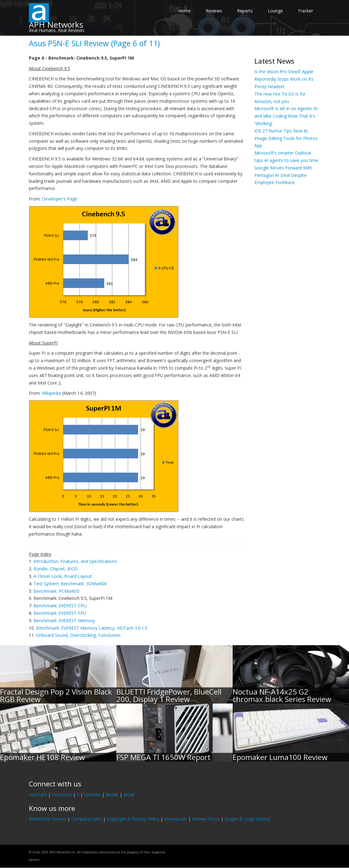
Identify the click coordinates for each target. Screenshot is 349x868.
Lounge (275, 11)
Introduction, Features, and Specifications (75, 561)
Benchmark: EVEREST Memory (64, 621)
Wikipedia (51, 393)
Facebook (62, 795)
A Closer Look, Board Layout (63, 576)
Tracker (305, 11)
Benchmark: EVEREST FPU (60, 613)
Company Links (86, 819)
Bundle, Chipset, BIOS (56, 569)
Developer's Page (60, 199)
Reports (245, 11)
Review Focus (206, 819)
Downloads (176, 819)
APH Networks (56, 25)
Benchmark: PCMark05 (56, 591)
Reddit (112, 795)
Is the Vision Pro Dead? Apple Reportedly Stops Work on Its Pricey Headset (284, 79)
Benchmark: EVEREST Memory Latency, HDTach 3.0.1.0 (92, 628)
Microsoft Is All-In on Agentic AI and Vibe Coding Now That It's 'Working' (286, 116)
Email (129, 795)
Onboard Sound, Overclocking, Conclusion (78, 635)
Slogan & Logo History (247, 819)
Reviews (214, 11)
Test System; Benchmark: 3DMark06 (70, 584)
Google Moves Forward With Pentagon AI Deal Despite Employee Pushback (283, 175)
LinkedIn (92, 795)
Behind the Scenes (47, 819)
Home (185, 11)
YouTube (38, 795)
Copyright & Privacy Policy (133, 819)
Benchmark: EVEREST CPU (60, 606)
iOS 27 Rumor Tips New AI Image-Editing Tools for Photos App (286, 138)
